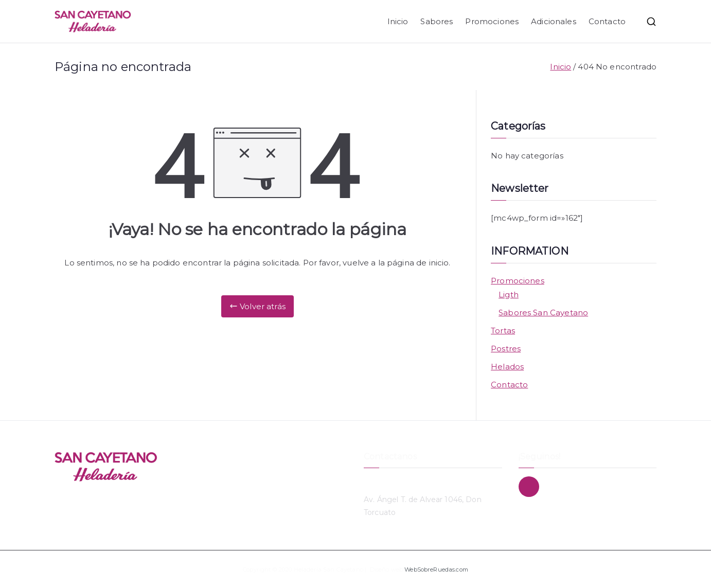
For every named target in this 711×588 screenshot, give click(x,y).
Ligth (509, 295)
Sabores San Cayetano (543, 313)
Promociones (492, 21)
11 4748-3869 (388, 483)
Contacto (607, 21)
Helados (507, 367)
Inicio (398, 21)
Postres (506, 349)
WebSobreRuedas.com (436, 569)
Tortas (503, 331)
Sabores (437, 21)
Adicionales (554, 21)
